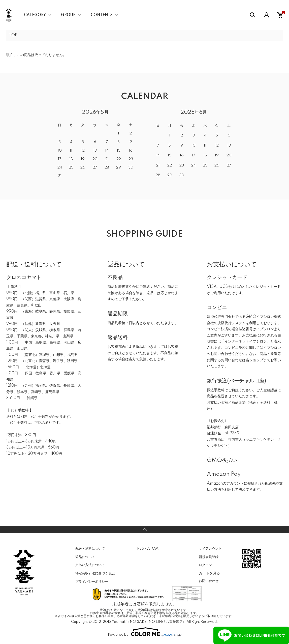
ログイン (205, 565)
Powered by (145, 632)
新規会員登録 (209, 557)
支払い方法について (90, 565)
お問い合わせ (209, 581)
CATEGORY (35, 15)
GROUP (68, 15)
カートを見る (209, 573)
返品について (85, 557)
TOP (13, 35)
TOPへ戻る (144, 529)
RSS (140, 549)
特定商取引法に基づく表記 (95, 573)
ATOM (153, 549)
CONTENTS (102, 15)
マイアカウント (210, 549)
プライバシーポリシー (92, 582)
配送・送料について (90, 549)
